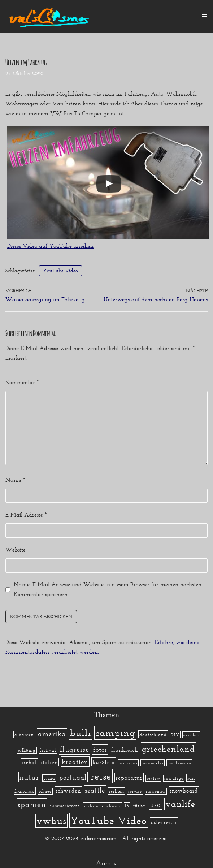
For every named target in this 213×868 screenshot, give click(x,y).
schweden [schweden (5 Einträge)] (68, 791)
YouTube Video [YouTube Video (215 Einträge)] (109, 820)
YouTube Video (60, 271)
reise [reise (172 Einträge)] (101, 776)
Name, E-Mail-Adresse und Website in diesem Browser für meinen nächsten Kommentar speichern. (108, 589)
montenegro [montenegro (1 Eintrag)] (179, 763)
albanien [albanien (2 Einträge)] (24, 735)
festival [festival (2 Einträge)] (48, 750)
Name (15, 480)
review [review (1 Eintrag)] (153, 778)
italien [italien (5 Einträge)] (49, 762)
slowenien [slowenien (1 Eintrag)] (156, 791)
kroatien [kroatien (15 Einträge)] (75, 762)
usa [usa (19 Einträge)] (156, 804)
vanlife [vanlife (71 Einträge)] (180, 804)
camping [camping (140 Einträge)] (115, 733)
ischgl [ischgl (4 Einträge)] (29, 762)
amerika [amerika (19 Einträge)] (52, 734)
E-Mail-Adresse (26, 515)
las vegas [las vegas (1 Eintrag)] (128, 763)
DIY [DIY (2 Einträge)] (175, 735)
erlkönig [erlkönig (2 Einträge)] (27, 750)
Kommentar (22, 382)
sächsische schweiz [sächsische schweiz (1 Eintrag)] (102, 806)
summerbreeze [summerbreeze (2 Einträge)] (65, 806)
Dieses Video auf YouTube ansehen (50, 246)
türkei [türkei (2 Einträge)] (140, 806)
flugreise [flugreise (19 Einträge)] (75, 749)
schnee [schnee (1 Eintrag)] (45, 791)
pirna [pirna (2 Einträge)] (49, 778)
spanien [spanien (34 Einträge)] (32, 804)
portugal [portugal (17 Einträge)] (73, 777)
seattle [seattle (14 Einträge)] (95, 790)
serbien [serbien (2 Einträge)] (117, 791)
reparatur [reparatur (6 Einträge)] (129, 778)
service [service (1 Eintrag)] (135, 791)
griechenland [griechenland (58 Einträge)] (168, 749)
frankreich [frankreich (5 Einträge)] (125, 750)
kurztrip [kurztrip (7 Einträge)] (104, 762)
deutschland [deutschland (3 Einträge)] (153, 734)
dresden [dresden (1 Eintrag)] (191, 735)
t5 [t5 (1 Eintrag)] (127, 806)
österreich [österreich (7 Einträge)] (164, 822)
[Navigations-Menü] (205, 16)
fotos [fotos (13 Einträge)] (100, 750)
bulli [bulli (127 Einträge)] (81, 733)
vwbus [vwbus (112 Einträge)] (51, 821)
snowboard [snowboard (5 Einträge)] (184, 791)
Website (16, 550)
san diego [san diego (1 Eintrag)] (174, 778)
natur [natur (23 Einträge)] (29, 777)
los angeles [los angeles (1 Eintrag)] (153, 763)
